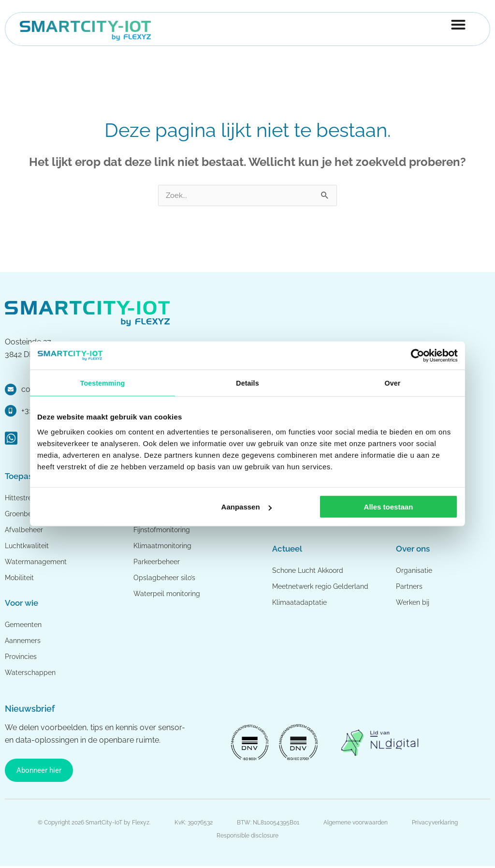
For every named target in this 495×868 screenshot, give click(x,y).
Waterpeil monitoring (169, 594)
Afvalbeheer (25, 530)
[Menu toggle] (458, 26)
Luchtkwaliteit (28, 546)
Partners (410, 587)
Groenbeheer (27, 514)
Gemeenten (25, 625)
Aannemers (24, 641)
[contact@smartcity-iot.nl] (11, 390)
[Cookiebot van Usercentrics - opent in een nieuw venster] (415, 355)
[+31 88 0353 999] (11, 411)
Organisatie (415, 571)
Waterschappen (31, 673)
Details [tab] (247, 383)
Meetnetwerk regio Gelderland (324, 587)
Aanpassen (247, 508)
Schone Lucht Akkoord (312, 571)
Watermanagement (38, 562)
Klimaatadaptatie (300, 603)
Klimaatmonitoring (164, 546)
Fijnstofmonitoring (164, 530)
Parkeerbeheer (158, 562)
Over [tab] (393, 383)
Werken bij (414, 603)
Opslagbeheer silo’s (166, 578)
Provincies (22, 657)
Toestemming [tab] (102, 383)
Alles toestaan (389, 508)
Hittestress (22, 498)
